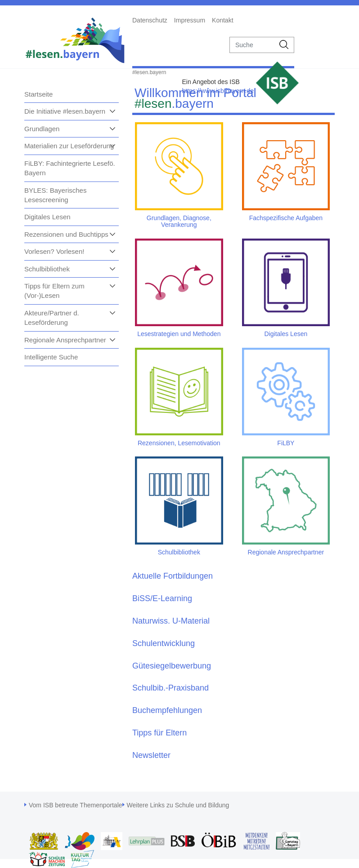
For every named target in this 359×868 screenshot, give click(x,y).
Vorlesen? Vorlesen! (54, 251)
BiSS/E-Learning (162, 598)
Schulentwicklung (164, 643)
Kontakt (222, 20)
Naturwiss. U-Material (171, 621)
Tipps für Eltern (159, 733)
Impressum (190, 20)
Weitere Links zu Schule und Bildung (178, 805)
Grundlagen (42, 129)
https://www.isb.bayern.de (218, 91)
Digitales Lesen (47, 217)
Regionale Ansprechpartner (65, 340)
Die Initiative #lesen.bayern (65, 111)
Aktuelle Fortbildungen (173, 576)
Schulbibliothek (47, 269)
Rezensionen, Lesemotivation (179, 443)
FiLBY (286, 443)
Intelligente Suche (51, 357)
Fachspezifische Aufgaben (286, 218)
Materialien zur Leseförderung (69, 146)
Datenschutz (150, 20)
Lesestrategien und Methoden (179, 334)
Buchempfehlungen (167, 710)
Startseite (38, 94)
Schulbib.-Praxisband (171, 688)
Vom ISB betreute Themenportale (76, 805)
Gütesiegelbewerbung (172, 666)
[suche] (252, 45)
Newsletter (151, 755)
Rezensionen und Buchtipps (66, 234)
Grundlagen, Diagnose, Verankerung (179, 221)
